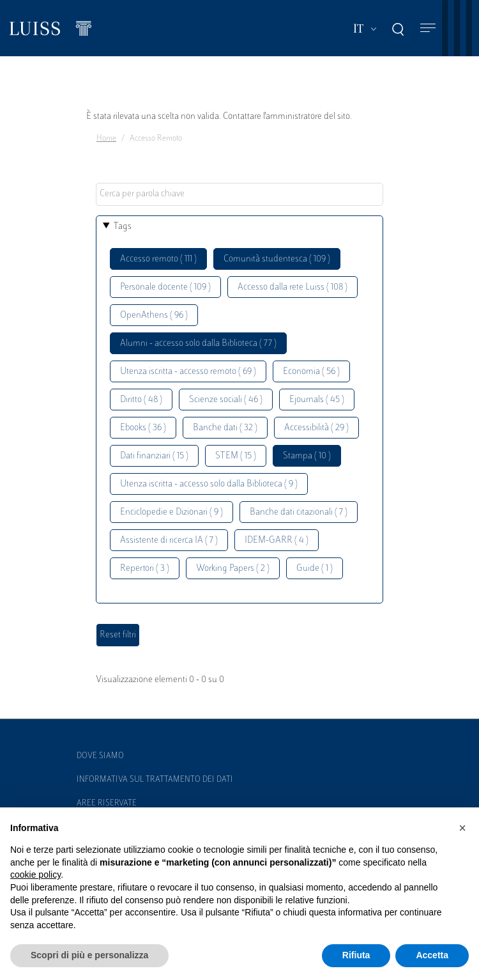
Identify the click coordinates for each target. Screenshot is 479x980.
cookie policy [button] (35, 875)
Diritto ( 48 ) (141, 400)
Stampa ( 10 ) (307, 456)
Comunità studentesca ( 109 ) (277, 259)
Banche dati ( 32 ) (225, 428)
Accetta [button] (432, 955)
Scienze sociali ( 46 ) (226, 400)
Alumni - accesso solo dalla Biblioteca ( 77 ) (198, 344)
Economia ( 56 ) (311, 372)
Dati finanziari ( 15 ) (154, 456)
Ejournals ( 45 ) (317, 400)
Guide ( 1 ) (315, 569)
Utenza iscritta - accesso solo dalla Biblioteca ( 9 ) (209, 484)
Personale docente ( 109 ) (165, 287)
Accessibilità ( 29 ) (316, 428)
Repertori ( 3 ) (145, 569)
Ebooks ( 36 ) (143, 428)
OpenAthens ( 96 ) (154, 315)
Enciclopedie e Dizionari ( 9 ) (171, 512)
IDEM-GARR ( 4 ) (277, 541)
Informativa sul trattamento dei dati (155, 780)
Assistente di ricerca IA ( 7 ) (169, 541)
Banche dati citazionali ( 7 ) (299, 512)
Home (106, 139)
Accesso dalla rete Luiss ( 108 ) (293, 287)
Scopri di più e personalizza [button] (89, 955)
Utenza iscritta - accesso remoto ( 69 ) (188, 372)
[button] (462, 828)
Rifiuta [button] (356, 955)
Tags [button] (123, 227)
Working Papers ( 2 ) (233, 569)
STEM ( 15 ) (236, 456)
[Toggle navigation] (428, 28)
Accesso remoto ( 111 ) (158, 259)
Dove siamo (100, 756)
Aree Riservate (107, 804)
